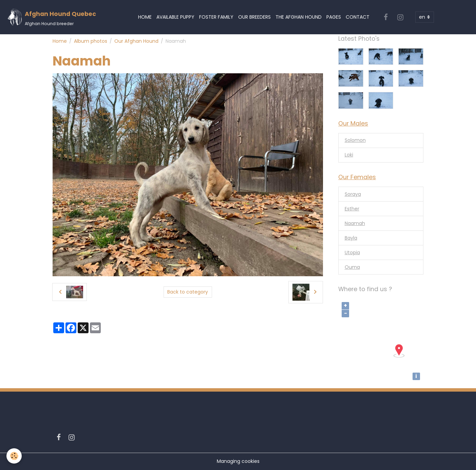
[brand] (52, 17)
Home (145, 17)
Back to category (188, 292)
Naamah (355, 223)
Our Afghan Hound (136, 41)
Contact (358, 17)
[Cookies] (14, 456)
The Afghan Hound (299, 17)
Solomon (355, 140)
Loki (349, 155)
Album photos (91, 41)
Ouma (352, 267)
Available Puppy (175, 17)
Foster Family (216, 17)
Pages (334, 17)
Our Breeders (254, 17)
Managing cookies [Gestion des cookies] (238, 461)
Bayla (351, 238)
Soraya (353, 194)
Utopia (352, 252)
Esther (352, 209)
